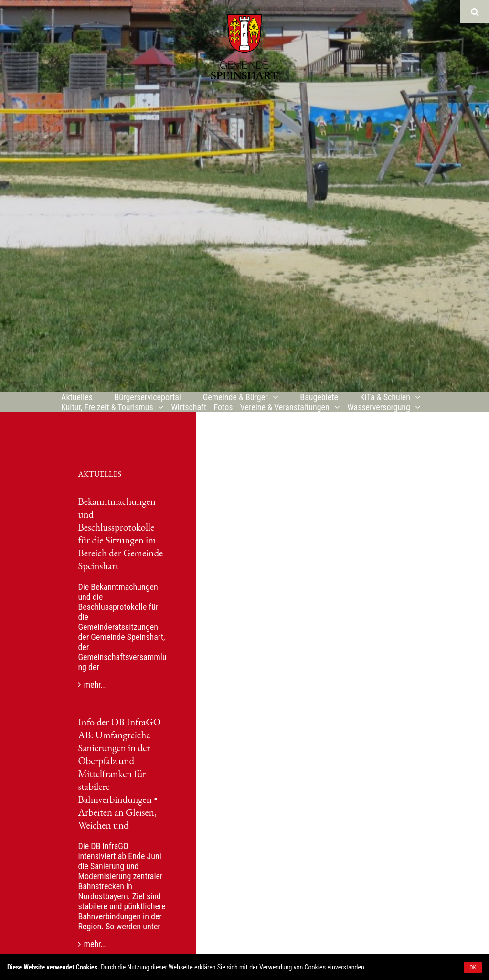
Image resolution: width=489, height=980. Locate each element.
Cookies (87, 967)
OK (473, 968)
